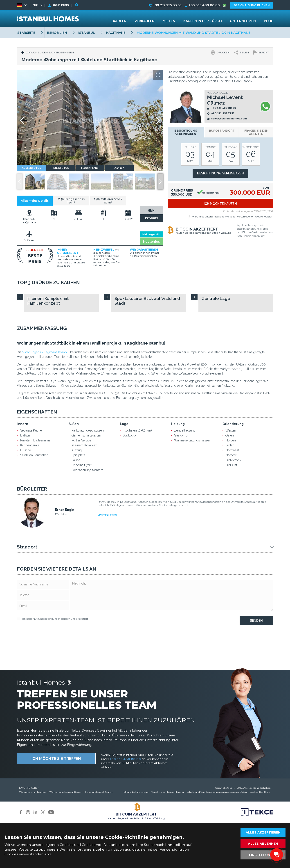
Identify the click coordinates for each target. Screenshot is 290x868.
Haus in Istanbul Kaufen (99, 792)
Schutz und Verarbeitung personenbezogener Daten (217, 792)
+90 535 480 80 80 (224, 108)
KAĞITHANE (116, 33)
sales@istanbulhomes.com (229, 119)
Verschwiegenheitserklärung (168, 792)
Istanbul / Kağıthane (29, 221)
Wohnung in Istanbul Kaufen (66, 792)
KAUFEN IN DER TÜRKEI (203, 21)
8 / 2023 (128, 219)
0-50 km (29, 240)
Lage (124, 424)
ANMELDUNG (61, 5)
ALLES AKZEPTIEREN (263, 832)
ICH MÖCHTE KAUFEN (220, 204)
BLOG (269, 21)
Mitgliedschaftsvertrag (136, 792)
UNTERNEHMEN (243, 21)
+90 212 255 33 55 (223, 113)
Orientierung (233, 424)
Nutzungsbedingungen (47, 619)
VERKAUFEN (145, 21)
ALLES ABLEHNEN (263, 844)
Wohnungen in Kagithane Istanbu (45, 352)
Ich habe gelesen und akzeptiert (52, 619)
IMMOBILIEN (57, 33)
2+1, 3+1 (79, 219)
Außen (74, 424)
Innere (23, 424)
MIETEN (169, 21)
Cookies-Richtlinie (260, 792)
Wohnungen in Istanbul (33, 792)
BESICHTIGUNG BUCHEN (252, 5)
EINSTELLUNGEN (263, 855)
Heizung (178, 424)
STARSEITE (26, 33)
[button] (160, 182)
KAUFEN (120, 21)
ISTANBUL (87, 33)
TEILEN (244, 53)
